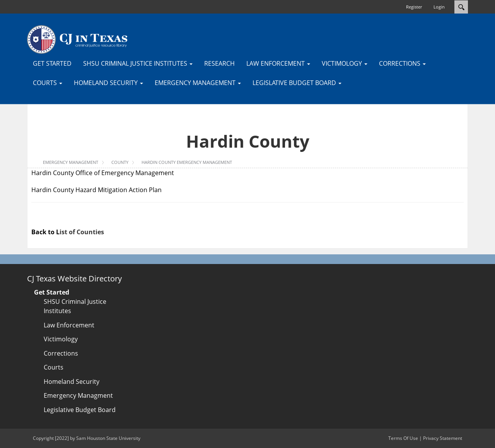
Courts (54, 367)
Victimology (61, 339)
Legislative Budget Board (80, 410)
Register (414, 7)
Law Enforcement (69, 325)
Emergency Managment (78, 395)
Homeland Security (72, 382)
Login (439, 7)
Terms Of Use (403, 438)
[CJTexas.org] (77, 39)
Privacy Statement (443, 438)
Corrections (61, 353)
